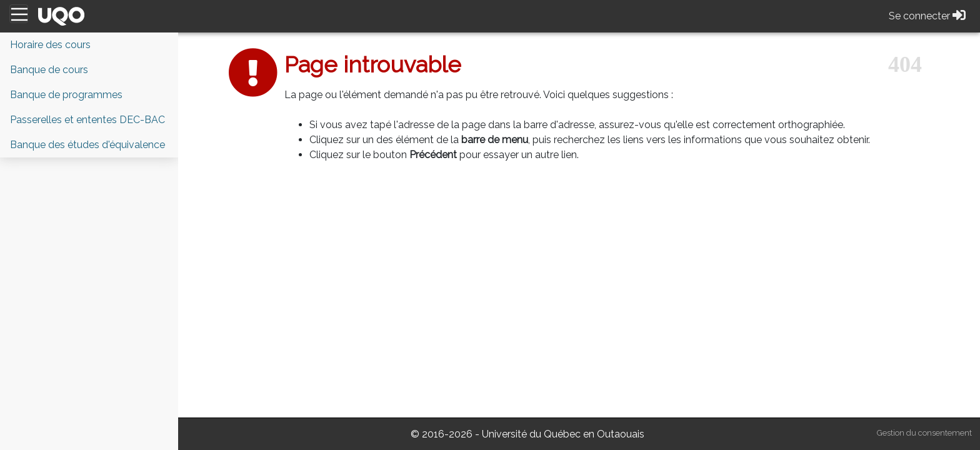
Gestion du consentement (924, 433)
